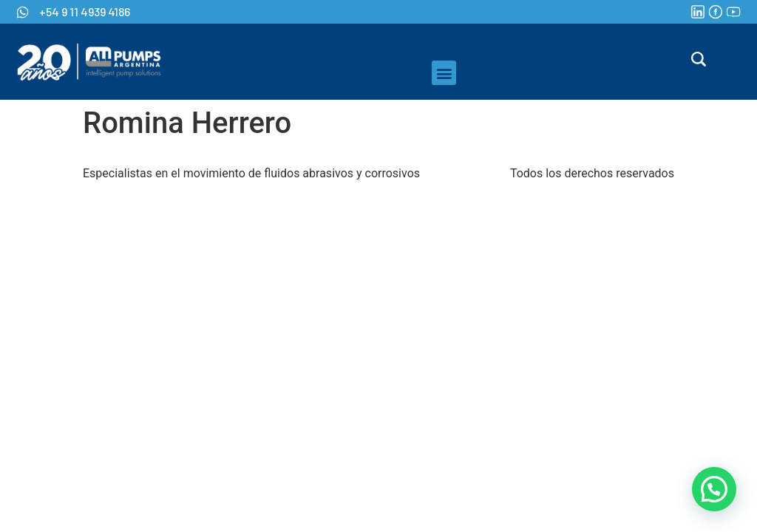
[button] (444, 73)
